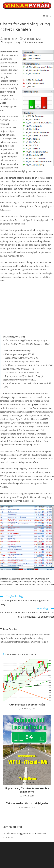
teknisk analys (6, 585)
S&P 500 (47, 582)
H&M (10, 582)
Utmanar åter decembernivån (27, 705)
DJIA (47, 579)
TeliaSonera (19, 585)
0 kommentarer (35, 42)
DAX (32, 579)
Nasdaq (33, 582)
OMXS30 (40, 582)
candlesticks (14, 579)
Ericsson (4, 582)
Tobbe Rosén (11, 39)
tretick (40, 585)
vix (53, 585)
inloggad (21, 833)
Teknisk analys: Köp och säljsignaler (27, 803)
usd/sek (47, 585)
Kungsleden (23, 582)
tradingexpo (30, 585)
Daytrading (40, 579)
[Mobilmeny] (47, 16)
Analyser (8, 42)
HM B (15, 582)
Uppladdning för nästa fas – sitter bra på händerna (27, 790)
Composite (25, 579)
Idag (18, 42)
